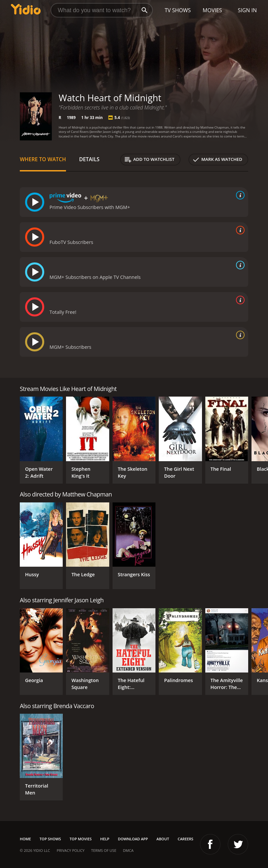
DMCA (128, 850)
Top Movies (81, 839)
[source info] (239, 195)
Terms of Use (104, 850)
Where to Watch (43, 159)
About (163, 839)
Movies (212, 10)
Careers (185, 839)
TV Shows (178, 10)
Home (25, 839)
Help (105, 839)
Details (89, 159)
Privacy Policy (71, 850)
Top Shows (50, 839)
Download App (133, 839)
